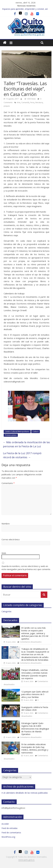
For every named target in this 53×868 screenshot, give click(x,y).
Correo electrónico (11, 539)
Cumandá (25, 102)
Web (4, 553)
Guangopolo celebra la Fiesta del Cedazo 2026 (35, 709)
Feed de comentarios (11, 833)
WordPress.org (8, 837)
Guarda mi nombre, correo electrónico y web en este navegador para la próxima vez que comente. (26, 568)
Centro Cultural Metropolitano (17, 431)
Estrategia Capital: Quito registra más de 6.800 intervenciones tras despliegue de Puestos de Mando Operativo (35, 729)
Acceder (5, 824)
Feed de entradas (10, 828)
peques (7, 106)
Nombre (6, 524)
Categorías (7, 611)
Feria (32, 102)
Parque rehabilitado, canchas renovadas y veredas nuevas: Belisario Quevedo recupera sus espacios (35, 674)
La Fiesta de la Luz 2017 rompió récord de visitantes (22, 455)
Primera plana (11, 435)
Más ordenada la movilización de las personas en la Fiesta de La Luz (26, 444)
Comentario (8, 483)
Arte (19, 102)
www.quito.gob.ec (26, 860)
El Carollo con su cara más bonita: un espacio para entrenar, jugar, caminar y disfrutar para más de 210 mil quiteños (35, 633)
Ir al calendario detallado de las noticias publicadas (25, 793)
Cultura (36, 431)
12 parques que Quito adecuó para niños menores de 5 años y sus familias (35, 694)
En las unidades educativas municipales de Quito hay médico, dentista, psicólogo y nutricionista (35, 748)
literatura (39, 102)
